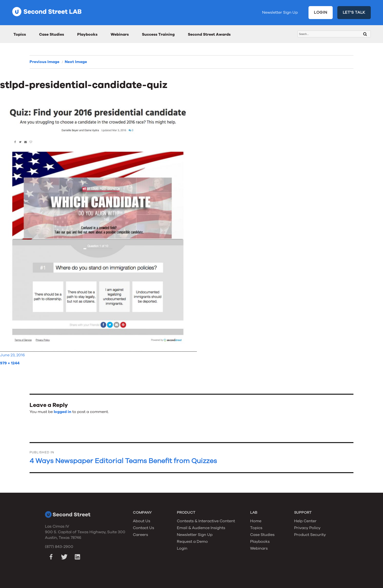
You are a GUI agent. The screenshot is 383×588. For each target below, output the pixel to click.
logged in (63, 412)
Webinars (120, 34)
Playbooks (87, 34)
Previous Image (44, 62)
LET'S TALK (354, 12)
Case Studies (52, 34)
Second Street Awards (209, 34)
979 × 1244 (10, 363)
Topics (20, 34)
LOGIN (321, 12)
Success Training (158, 34)
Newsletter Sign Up (280, 12)
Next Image (76, 62)
